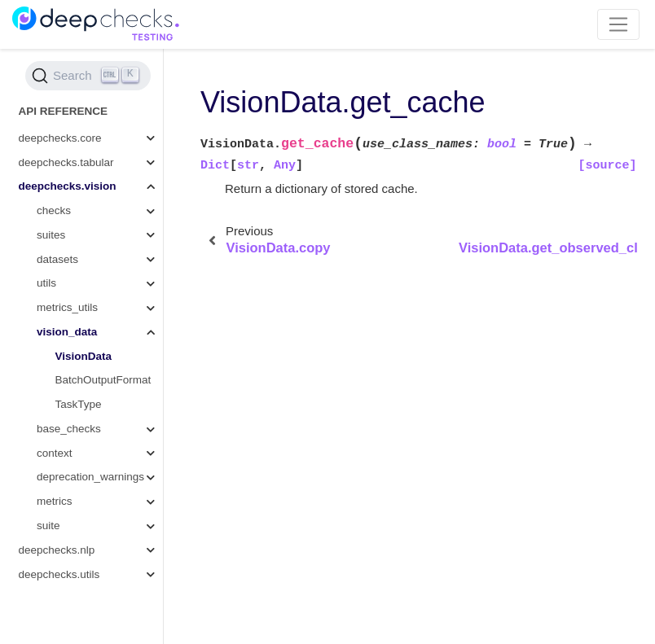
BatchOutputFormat (103, 380)
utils (46, 283)
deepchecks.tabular (66, 162)
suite (48, 526)
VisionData (84, 356)
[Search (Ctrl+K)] (88, 76)
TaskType (79, 404)
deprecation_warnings (90, 477)
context (55, 453)
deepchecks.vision (68, 186)
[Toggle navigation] (619, 24)
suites (51, 235)
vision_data (67, 332)
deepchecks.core (60, 138)
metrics (55, 501)
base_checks (69, 429)
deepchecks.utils (59, 574)
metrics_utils (67, 307)
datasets (57, 259)
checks (54, 210)
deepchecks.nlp (57, 550)
